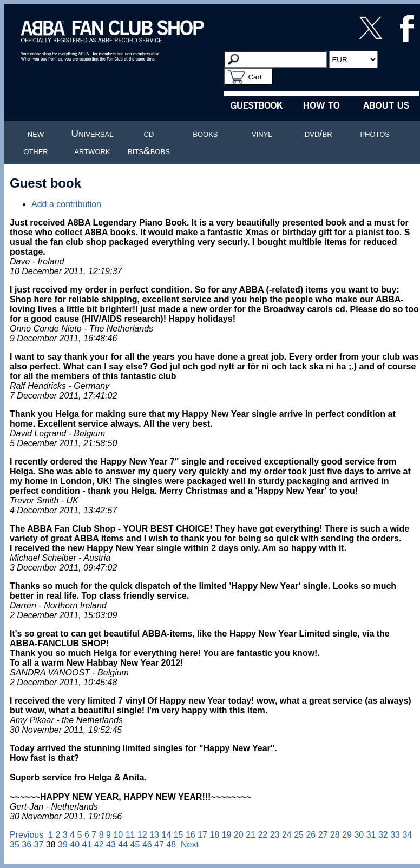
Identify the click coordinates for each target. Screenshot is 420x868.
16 (191, 835)
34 (407, 835)
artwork (92, 151)
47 (159, 844)
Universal (92, 133)
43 (111, 844)
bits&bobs (149, 151)
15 (179, 835)
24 (287, 835)
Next (190, 844)
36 (27, 844)
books (205, 133)
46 (147, 844)
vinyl (262, 133)
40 (75, 844)
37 (39, 844)
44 (123, 844)
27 (323, 835)
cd (149, 133)
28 (335, 835)
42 (99, 844)
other (36, 151)
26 (311, 835)
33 (395, 835)
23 (275, 835)
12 (142, 835)
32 (383, 835)
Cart (255, 77)
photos (375, 133)
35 (15, 844)
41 (87, 844)
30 (359, 835)
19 (227, 835)
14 (166, 835)
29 (347, 835)
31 (371, 835)
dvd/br (319, 133)
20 (239, 835)
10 (118, 835)
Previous (27, 835)
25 (299, 835)
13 (154, 835)
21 (251, 835)
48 (171, 844)
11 (130, 835)
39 (63, 844)
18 (214, 835)
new (36, 133)
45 (135, 844)
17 (202, 835)
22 (262, 835)
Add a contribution (66, 204)
